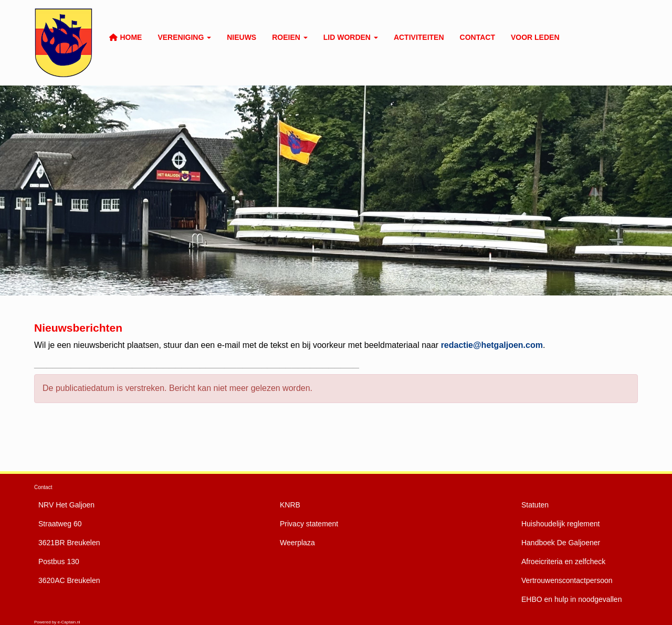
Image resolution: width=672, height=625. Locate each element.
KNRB (290, 505)
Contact (477, 37)
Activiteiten (419, 37)
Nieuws (241, 37)
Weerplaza (297, 543)
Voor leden (535, 37)
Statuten (535, 505)
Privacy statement (309, 524)
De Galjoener (561, 543)
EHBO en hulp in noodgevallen (571, 599)
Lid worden (351, 37)
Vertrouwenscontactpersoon (567, 580)
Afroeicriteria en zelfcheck (563, 562)
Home (125, 37)
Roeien (290, 37)
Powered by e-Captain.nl (57, 622)
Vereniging (184, 37)
